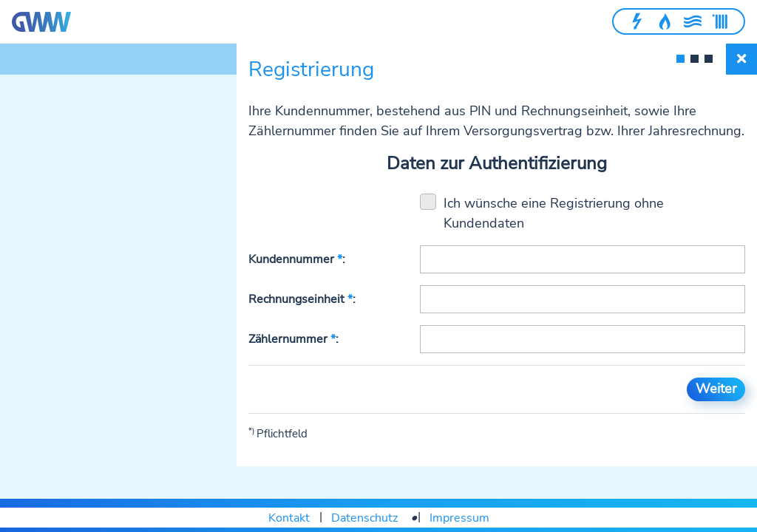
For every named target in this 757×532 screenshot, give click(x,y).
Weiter (716, 389)
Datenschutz (364, 518)
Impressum (459, 518)
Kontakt (289, 518)
